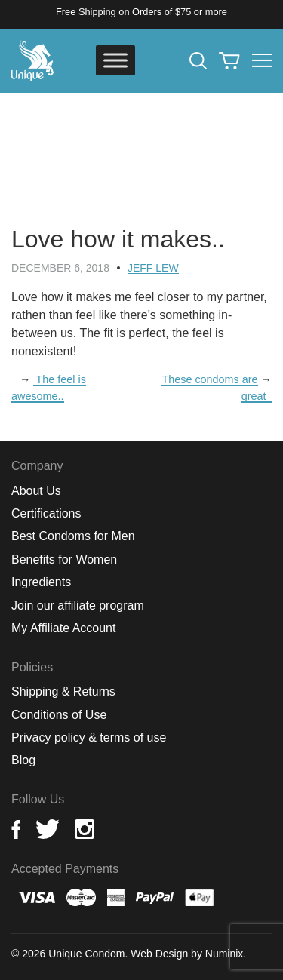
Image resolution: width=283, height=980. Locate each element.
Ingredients (41, 582)
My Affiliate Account (63, 628)
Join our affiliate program (78, 605)
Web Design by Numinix (187, 954)
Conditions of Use (59, 715)
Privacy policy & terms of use (89, 737)
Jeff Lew (153, 268)
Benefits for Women (64, 559)
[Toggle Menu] (115, 60)
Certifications (46, 513)
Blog (23, 760)
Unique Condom (86, 954)
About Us (36, 491)
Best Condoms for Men (73, 536)
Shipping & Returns (63, 691)
